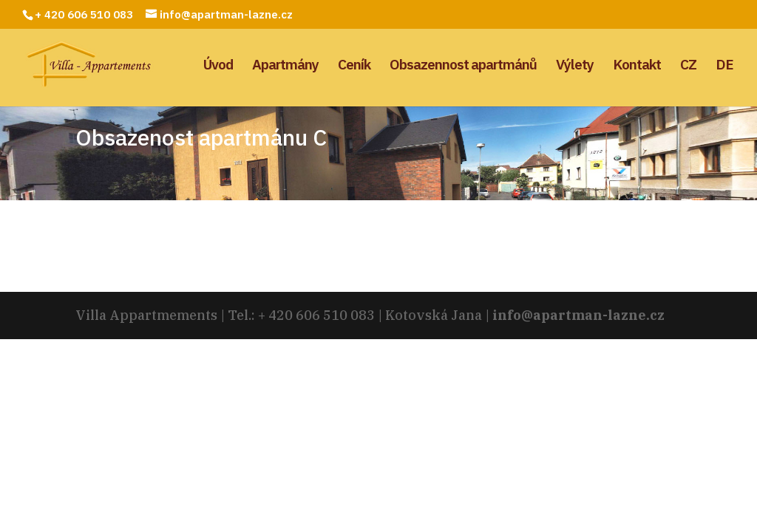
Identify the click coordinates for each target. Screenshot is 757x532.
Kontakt (637, 66)
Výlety (575, 66)
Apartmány (285, 66)
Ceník (354, 66)
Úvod (218, 66)
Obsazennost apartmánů (463, 66)
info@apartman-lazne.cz (578, 315)
